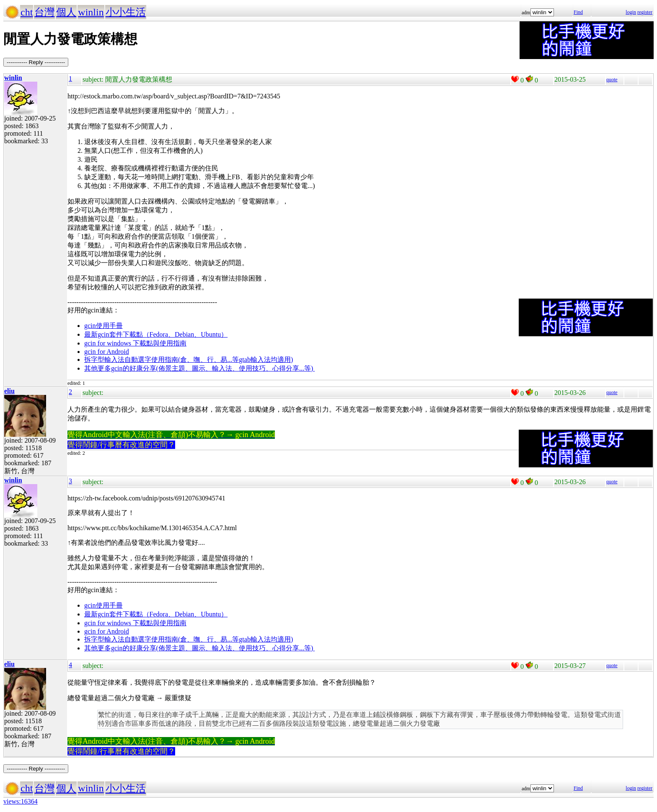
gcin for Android (107, 352)
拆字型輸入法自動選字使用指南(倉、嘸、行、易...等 (162, 360)
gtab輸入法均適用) (266, 360)
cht (27, 12)
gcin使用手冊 (103, 326)
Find (578, 12)
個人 (66, 12)
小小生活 (126, 12)
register (645, 12)
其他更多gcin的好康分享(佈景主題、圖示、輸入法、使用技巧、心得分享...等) (199, 368)
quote (612, 80)
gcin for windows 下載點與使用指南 (135, 343)
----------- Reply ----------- (36, 62)
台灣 (44, 12)
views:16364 (21, 801)
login (631, 12)
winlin (91, 12)
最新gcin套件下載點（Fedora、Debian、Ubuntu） (156, 334)
